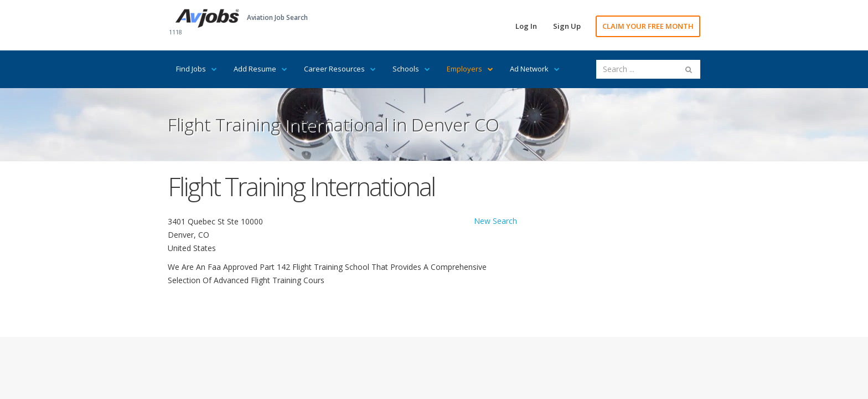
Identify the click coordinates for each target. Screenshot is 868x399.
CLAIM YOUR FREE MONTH (648, 26)
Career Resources (340, 69)
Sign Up (567, 26)
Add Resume (260, 69)
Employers (470, 69)
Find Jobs (197, 69)
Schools (411, 69)
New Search (495, 221)
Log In (526, 26)
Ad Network (535, 69)
